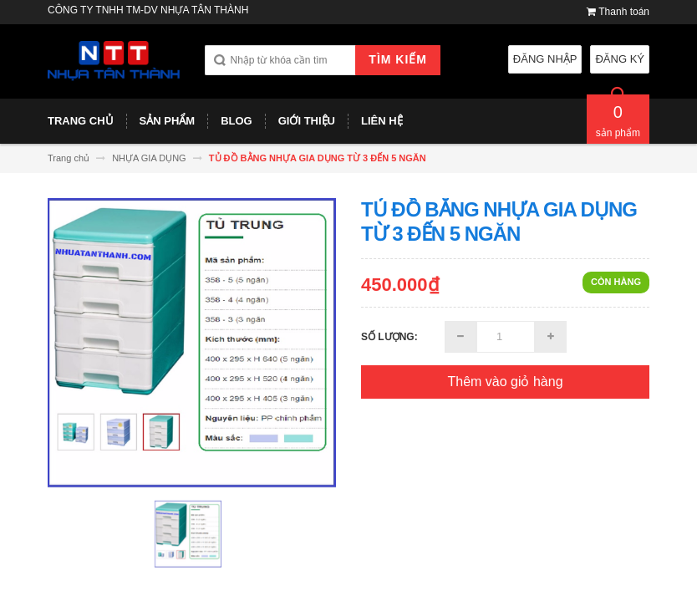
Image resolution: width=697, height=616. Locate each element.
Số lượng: (389, 337)
